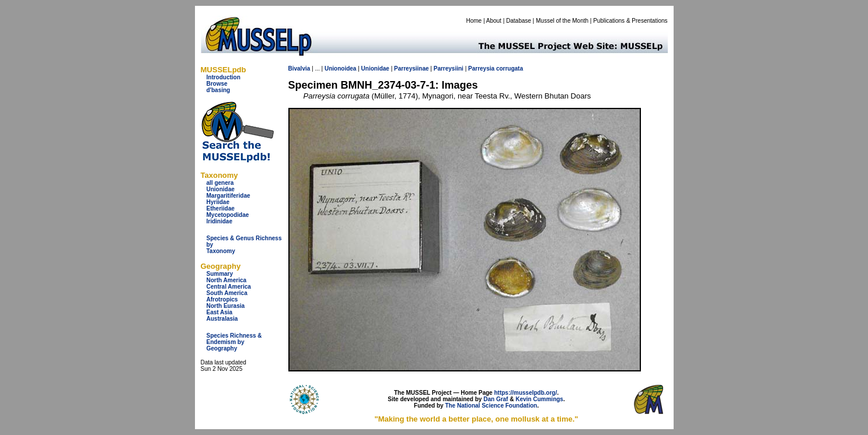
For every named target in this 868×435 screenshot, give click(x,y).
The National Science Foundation (491, 406)
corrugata (510, 69)
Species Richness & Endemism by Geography (234, 342)
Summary (220, 274)
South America (227, 293)
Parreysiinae (412, 69)
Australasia (222, 319)
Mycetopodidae (228, 215)
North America (227, 280)
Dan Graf (496, 399)
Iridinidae (219, 221)
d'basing (219, 90)
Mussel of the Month (562, 21)
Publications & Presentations (630, 21)
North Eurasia (226, 306)
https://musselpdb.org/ (525, 393)
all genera (220, 183)
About (494, 21)
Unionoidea (340, 69)
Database (519, 21)
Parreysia (481, 69)
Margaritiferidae (229, 196)
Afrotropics (222, 299)
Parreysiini (449, 69)
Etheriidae (221, 208)
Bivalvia (299, 69)
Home (474, 21)
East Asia (220, 312)
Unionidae (221, 189)
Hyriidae (218, 202)
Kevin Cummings (539, 399)
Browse (217, 84)
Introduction (224, 77)
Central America (229, 287)
